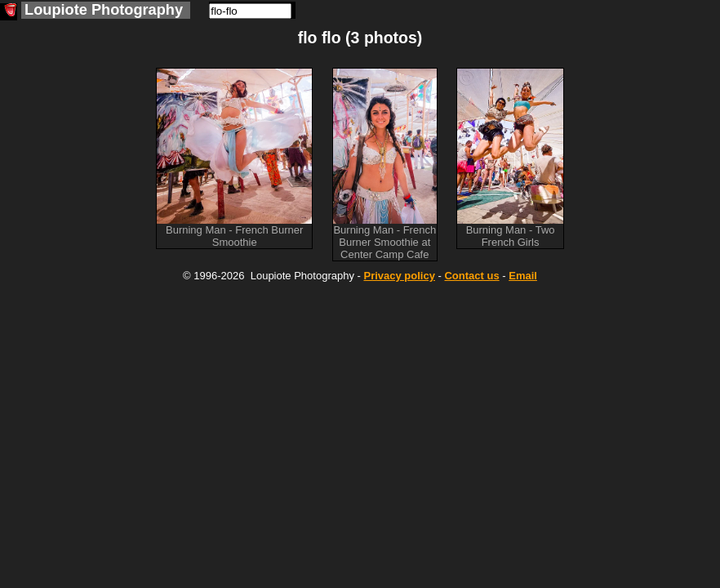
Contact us (471, 276)
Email (523, 276)
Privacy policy (399, 276)
